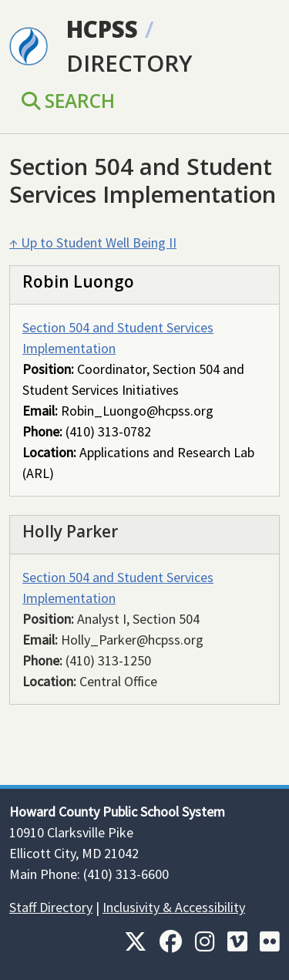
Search (68, 101)
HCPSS (102, 29)
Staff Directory (51, 907)
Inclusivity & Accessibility (174, 907)
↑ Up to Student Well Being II (93, 242)
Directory (129, 63)
